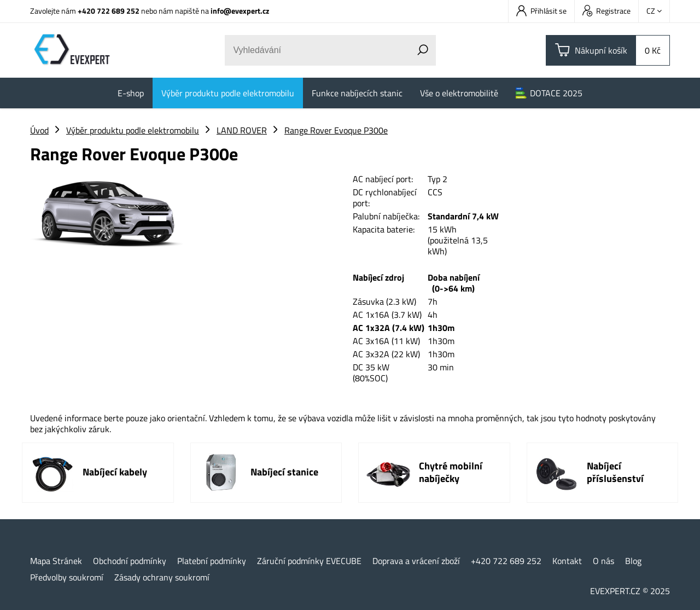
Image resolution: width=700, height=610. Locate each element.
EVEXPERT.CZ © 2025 (630, 591)
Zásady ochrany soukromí (162, 577)
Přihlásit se (541, 11)
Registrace (606, 11)
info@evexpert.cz (240, 11)
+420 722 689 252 (109, 11)
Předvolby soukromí (67, 577)
